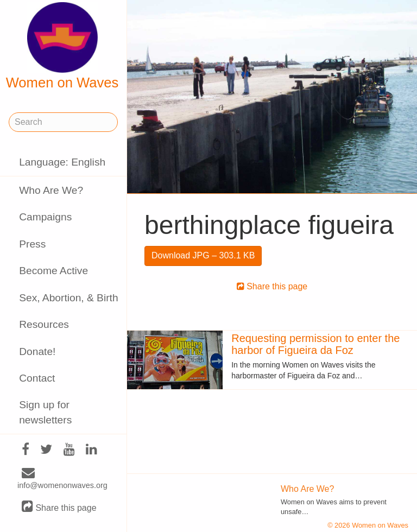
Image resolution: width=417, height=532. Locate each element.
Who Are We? (51, 190)
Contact (37, 378)
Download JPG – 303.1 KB (203, 255)
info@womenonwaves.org (62, 479)
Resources (44, 324)
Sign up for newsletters (45, 412)
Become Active (53, 271)
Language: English (62, 162)
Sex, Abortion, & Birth (68, 298)
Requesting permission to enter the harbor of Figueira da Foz (315, 344)
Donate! (37, 351)
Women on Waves (62, 46)
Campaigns (45, 217)
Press (32, 244)
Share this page (59, 507)
